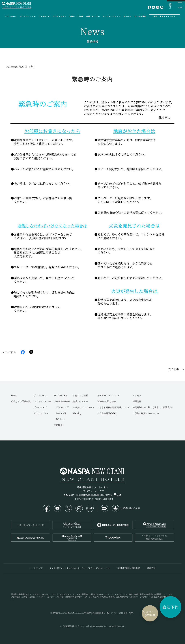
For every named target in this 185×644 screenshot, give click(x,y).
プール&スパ (44, 16)
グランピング (62, 407)
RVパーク (60, 419)
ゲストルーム (11, 16)
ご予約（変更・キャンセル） (164, 16)
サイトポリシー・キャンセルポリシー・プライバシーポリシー (79, 568)
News (14, 396)
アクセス (127, 16)
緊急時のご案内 (172, 97)
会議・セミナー (93, 16)
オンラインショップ (112, 16)
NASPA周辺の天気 (126, 508)
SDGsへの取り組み (107, 401)
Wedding (77, 413)
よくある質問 (140, 16)
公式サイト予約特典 (150, 613)
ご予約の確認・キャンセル (146, 413)
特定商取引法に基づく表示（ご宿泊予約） (153, 407)
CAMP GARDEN (62, 401)
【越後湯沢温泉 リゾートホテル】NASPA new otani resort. (85, 626)
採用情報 (137, 401)
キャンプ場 (61, 413)
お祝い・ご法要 (76, 16)
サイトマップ (36, 568)
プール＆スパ (40, 407)
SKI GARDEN (61, 396)
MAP (118, 495)
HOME (181, 99)
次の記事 (176, 369)
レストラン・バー (28, 16)
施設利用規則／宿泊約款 (128, 568)
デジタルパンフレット (83, 407)
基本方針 (151, 568)
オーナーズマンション (108, 396)
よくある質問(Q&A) (107, 413)
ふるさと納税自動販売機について (113, 407)
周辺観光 (58, 425)
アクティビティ (60, 16)
